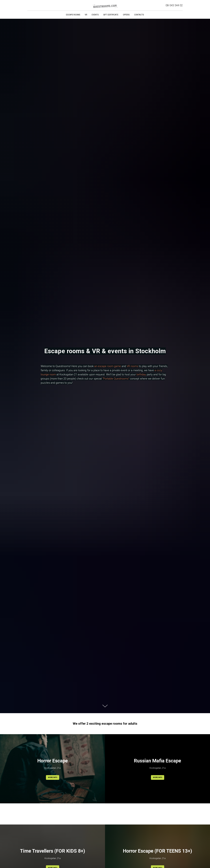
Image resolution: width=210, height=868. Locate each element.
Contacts (139, 15)
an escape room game (108, 366)
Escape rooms (73, 15)
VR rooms (132, 366)
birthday (141, 374)
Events (95, 15)
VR (86, 15)
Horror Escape (53, 761)
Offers (126, 15)
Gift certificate (111, 15)
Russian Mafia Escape (157, 761)
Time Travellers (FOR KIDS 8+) (53, 851)
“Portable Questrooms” (116, 379)
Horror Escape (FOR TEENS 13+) (157, 851)
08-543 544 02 (174, 5)
